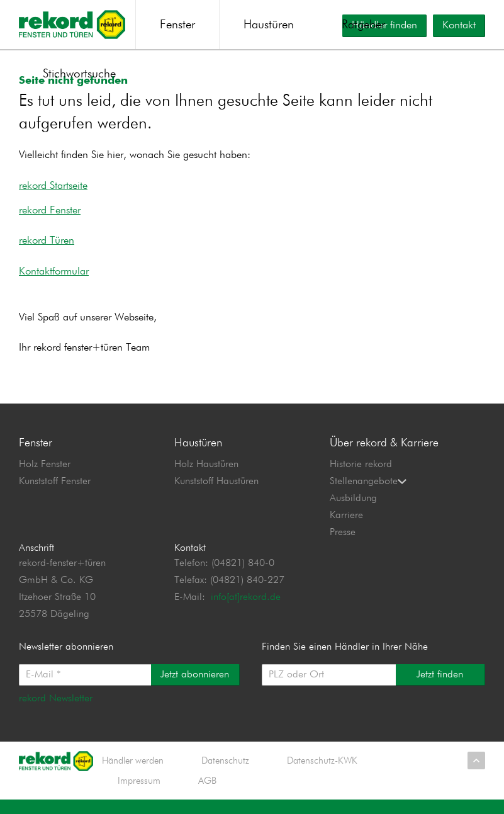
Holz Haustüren (206, 477)
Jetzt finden (440, 687)
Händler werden (133, 773)
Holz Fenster (45, 477)
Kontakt (459, 25)
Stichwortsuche (79, 74)
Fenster (177, 25)
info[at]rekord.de (246, 610)
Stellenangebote (368, 494)
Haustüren (269, 25)
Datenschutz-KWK (322, 773)
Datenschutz (225, 773)
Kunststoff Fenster (55, 494)
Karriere (346, 528)
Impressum (139, 794)
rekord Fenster (50, 223)
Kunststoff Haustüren (216, 494)
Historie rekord (361, 477)
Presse (343, 545)
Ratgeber (363, 25)
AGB (207, 794)
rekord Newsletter (56, 711)
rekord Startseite (53, 198)
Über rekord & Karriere (384, 455)
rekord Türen (47, 253)
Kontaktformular (54, 284)
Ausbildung (353, 511)
